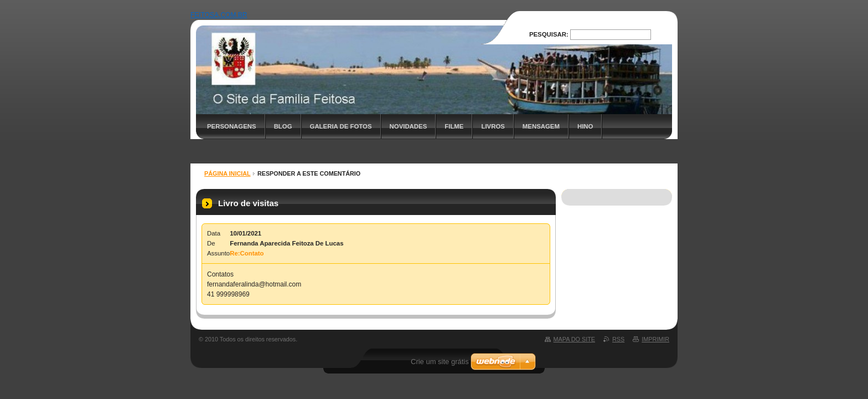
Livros (493, 126)
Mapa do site (574, 339)
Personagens (232, 126)
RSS (618, 339)
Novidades (409, 126)
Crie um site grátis (440, 362)
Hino (585, 126)
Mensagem (541, 126)
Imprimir (655, 339)
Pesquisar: (549, 34)
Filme (454, 126)
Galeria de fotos (341, 126)
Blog (283, 126)
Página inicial (228, 173)
